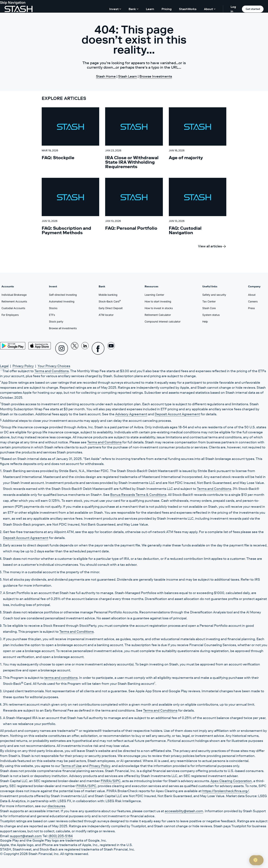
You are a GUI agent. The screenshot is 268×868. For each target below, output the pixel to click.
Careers (253, 301)
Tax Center (209, 301)
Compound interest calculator (163, 321)
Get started (253, 9)
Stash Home (106, 76)
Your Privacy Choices (54, 366)
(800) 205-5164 (61, 836)
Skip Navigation (13, 3)
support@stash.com (26, 836)
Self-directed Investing (63, 295)
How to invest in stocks (159, 308)
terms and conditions (61, 678)
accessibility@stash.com (184, 811)
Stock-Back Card (110, 301)
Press (251, 308)
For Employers (10, 315)
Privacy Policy (23, 366)
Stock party (56, 321)
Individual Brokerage (14, 295)
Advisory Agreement (131, 414)
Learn (150, 9)
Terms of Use (71, 766)
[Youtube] (111, 348)
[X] (75, 348)
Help (205, 321)
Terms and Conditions (52, 371)
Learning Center (154, 295)
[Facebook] (98, 348)
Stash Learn (128, 76)
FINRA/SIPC (111, 781)
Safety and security (214, 295)
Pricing (167, 9)
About (252, 295)
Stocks (53, 308)
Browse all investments (63, 328)
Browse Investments (156, 76)
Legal (4, 366)
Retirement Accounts (14, 301)
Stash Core (209, 308)
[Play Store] (13, 346)
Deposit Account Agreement (177, 414)
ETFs (52, 315)
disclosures (56, 806)
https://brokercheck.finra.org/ (226, 791)
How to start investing (158, 301)
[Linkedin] (85, 348)
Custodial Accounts (13, 308)
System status (211, 315)
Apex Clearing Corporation (231, 781)
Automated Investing (62, 301)
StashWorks (188, 9)
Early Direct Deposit (111, 308)
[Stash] (19, 9)
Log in (233, 9)
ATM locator (106, 315)
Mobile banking (108, 295)
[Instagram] (62, 348)
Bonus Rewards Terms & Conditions (138, 495)
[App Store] (40, 346)
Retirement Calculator (158, 315)
